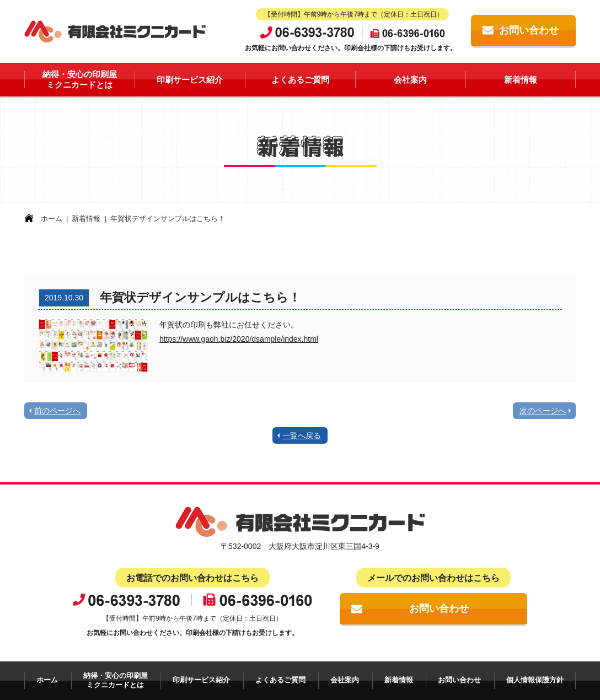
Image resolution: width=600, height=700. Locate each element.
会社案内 (410, 80)
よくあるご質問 (300, 80)
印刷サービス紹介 (190, 80)
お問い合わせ (529, 30)
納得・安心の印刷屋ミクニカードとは (80, 80)
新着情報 (521, 80)
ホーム (52, 219)
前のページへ (57, 411)
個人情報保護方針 (535, 680)
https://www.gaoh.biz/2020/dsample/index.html (239, 339)
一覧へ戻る (302, 435)
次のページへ (543, 411)
